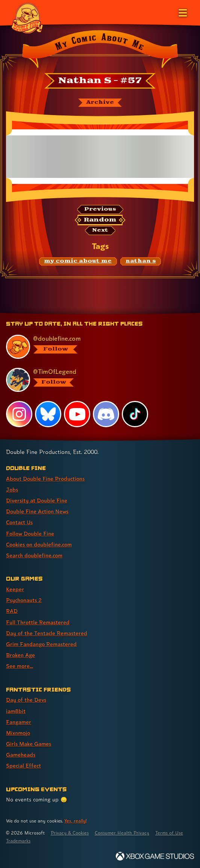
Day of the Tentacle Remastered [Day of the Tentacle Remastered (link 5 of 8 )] (47, 633)
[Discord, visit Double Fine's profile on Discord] (106, 414)
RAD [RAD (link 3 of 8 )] (12, 611)
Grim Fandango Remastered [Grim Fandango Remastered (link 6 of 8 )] (41, 644)
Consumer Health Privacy (122, 833)
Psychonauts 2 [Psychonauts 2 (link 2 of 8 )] (24, 600)
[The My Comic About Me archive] (100, 103)
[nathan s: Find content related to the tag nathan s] (141, 261)
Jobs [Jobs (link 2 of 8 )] (12, 489)
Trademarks (18, 841)
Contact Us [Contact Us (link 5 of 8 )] (19, 522)
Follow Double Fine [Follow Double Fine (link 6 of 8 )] (30, 533)
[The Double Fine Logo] (27, 18)
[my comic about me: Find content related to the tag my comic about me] (78, 261)
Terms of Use (169, 833)
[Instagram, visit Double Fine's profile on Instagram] (19, 414)
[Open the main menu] (182, 12)
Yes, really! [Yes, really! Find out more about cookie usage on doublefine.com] (75, 821)
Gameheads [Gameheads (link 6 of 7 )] (21, 755)
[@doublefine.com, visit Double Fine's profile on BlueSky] (96, 347)
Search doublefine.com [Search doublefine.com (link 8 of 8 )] (34, 555)
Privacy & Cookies (70, 833)
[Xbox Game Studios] (155, 856)
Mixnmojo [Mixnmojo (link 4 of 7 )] (18, 733)
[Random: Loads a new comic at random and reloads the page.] (100, 220)
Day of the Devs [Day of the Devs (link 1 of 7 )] (26, 700)
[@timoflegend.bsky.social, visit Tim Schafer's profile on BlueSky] (96, 380)
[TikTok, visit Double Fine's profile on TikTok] (135, 414)
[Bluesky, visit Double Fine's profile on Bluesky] (48, 414)
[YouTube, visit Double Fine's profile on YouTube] (77, 414)
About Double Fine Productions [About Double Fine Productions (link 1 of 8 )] (45, 479)
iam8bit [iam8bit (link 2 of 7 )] (16, 711)
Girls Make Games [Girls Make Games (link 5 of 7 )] (29, 744)
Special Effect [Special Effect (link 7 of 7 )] (23, 766)
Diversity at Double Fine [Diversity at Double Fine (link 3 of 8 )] (37, 500)
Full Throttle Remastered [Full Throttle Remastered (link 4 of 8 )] (38, 622)
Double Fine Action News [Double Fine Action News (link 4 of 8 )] (37, 511)
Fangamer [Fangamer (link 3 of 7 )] (19, 722)
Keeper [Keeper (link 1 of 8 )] (15, 589)
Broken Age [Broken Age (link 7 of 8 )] (20, 655)
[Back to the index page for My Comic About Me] (100, 50)
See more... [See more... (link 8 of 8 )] (20, 666)
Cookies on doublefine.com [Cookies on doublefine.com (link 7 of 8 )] (39, 544)
